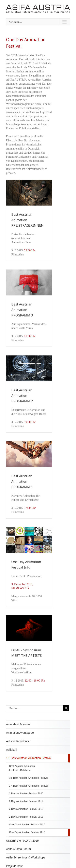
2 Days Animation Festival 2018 (26, 815)
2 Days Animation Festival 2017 (26, 822)
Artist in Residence (18, 747)
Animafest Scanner (18, 730)
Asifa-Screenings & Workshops (26, 863)
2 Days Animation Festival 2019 (26, 807)
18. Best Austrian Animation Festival (28, 784)
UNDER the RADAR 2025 (22, 846)
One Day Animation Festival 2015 (27, 838)
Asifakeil (11, 755)
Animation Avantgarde (20, 738)
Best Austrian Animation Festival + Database (22, 774)
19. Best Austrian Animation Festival (29, 764)
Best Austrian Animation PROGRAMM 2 (22, 397)
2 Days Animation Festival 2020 (26, 799)
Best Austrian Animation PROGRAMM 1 (22, 484)
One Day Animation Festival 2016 (27, 830)
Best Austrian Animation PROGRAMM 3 (22, 310)
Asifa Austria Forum (18, 855)
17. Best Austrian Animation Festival (28, 791)
